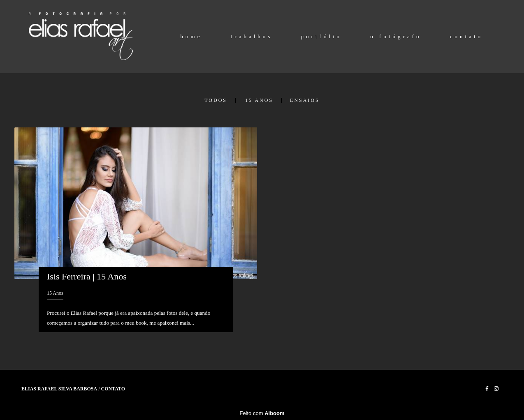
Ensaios (305, 100)
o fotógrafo (396, 36)
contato (466, 36)
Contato (113, 389)
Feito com (262, 413)
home (191, 36)
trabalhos (252, 36)
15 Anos (259, 100)
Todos (216, 100)
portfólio (322, 36)
